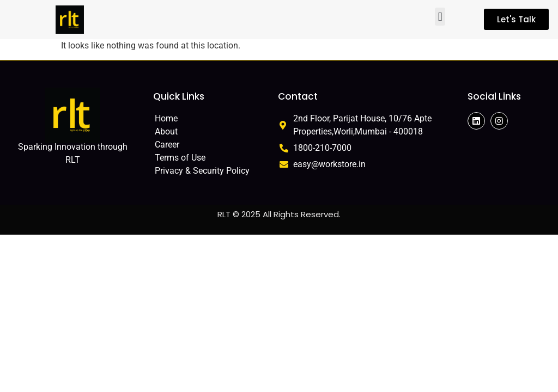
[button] (440, 17)
